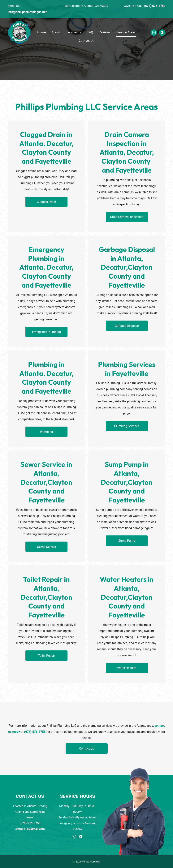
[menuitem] (41, 33)
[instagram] (154, 33)
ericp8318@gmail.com (30, 829)
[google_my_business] (162, 33)
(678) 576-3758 (155, 6)
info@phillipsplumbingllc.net (27, 12)
